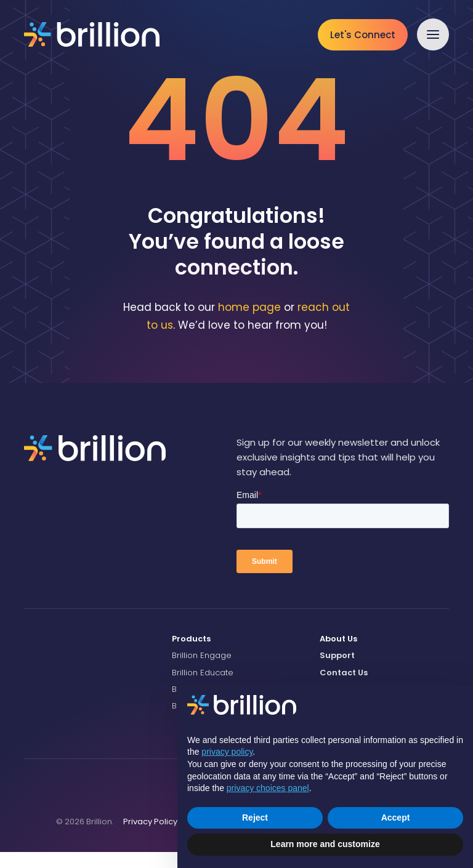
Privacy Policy (150, 837)
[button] (433, 34)
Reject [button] (255, 818)
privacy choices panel (268, 788)
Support (337, 671)
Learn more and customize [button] (325, 844)
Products (191, 655)
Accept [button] (396, 818)
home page (249, 323)
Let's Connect (363, 35)
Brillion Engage (202, 671)
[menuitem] (236, 655)
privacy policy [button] (227, 752)
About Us (338, 655)
